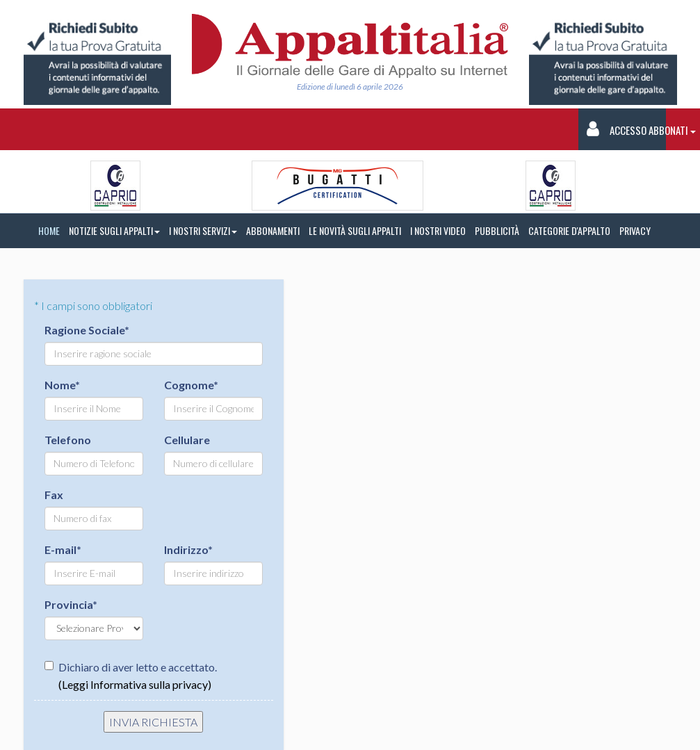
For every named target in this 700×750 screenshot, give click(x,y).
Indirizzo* (188, 549)
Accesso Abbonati (627, 129)
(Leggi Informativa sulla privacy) (135, 684)
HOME (49, 230)
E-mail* (63, 549)
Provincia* (71, 604)
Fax (54, 495)
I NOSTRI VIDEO (438, 230)
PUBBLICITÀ (497, 230)
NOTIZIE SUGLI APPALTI (114, 230)
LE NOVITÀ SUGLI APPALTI (355, 230)
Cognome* (191, 385)
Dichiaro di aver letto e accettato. (131, 676)
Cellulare (187, 440)
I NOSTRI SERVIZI (203, 230)
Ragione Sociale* (87, 330)
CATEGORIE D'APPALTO (569, 230)
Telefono (68, 440)
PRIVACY (635, 230)
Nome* (62, 385)
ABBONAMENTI (273, 230)
